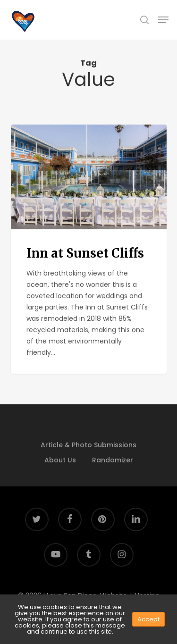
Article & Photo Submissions (88, 445)
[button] (163, 20)
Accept (148, 619)
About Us (60, 460)
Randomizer (113, 460)
